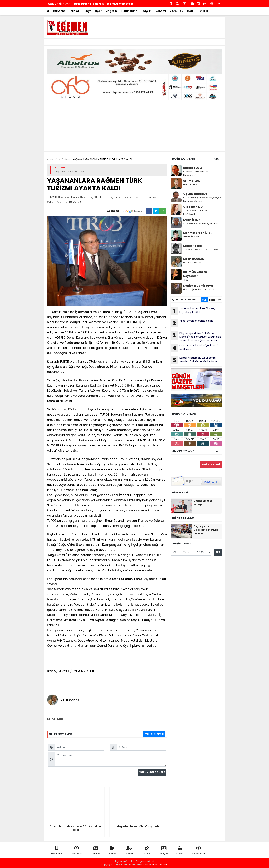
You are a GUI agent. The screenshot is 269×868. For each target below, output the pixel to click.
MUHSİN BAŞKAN (192, 263)
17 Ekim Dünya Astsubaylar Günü (201, 224)
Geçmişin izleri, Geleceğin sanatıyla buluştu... (206, 530)
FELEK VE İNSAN (191, 185)
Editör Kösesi (193, 246)
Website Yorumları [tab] (154, 734)
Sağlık (147, 11)
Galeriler (96, 851)
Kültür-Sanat (130, 11)
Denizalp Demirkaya (198, 286)
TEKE (186, 280)
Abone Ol (127, 211)
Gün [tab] (204, 300)
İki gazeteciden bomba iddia (192, 323)
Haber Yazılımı (160, 864)
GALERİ (192, 11)
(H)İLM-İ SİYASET (192, 237)
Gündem (59, 11)
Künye (180, 851)
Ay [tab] (219, 300)
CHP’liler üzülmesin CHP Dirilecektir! (196, 173)
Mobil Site (57, 851)
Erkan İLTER (191, 220)
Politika (74, 11)
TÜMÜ (216, 159)
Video (112, 851)
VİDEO (204, 11)
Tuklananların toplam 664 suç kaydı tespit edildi (193, 311)
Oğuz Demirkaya (195, 194)
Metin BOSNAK (194, 259)
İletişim (164, 851)
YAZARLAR (176, 11)
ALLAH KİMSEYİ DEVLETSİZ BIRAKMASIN (196, 212)
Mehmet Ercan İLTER (198, 233)
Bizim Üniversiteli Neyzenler (196, 274)
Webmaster (198, 851)
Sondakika (76, 851)
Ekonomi (160, 11)
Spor (98, 11)
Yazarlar (129, 851)
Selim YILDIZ (192, 181)
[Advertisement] (160, 27)
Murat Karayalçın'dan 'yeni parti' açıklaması (194, 348)
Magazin (111, 11)
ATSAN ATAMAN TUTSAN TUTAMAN (202, 250)
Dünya (87, 11)
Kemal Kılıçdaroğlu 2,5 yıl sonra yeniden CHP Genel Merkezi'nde (113, 4)
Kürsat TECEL (193, 168)
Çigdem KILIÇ (193, 207)
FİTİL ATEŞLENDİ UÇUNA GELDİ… (199, 289)
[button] (214, 11)
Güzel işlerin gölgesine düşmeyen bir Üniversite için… (202, 199)
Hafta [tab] (212, 300)
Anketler (147, 851)
